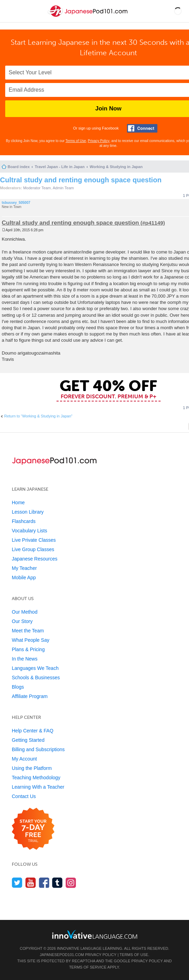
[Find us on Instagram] (71, 883)
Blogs (18, 687)
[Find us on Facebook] (44, 883)
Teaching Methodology (36, 778)
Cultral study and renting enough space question (81, 180)
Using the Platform (32, 768)
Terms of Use (76, 141)
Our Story (22, 621)
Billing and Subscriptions (38, 749)
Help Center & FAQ (33, 731)
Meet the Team (28, 631)
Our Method (25, 612)
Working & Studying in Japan (116, 167)
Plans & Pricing (28, 649)
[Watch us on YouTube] (31, 883)
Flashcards (24, 521)
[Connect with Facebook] (142, 128)
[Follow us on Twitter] (17, 883)
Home (18, 503)
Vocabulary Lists (29, 531)
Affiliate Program (30, 696)
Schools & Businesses (36, 678)
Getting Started (28, 740)
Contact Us (24, 796)
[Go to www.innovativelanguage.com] (95, 934)
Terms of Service (88, 967)
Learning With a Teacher (38, 787)
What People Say (31, 640)
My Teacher (24, 568)
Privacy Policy (98, 141)
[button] (178, 11)
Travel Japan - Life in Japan (60, 167)
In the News (25, 659)
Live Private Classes (34, 540)
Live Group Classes (33, 549)
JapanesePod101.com (62, 955)
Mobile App (24, 578)
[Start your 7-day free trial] (33, 829)
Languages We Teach (35, 668)
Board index (19, 167)
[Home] (88, 17)
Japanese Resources (35, 559)
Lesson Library (28, 512)
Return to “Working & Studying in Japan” (38, 416)
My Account (24, 759)
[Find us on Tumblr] (57, 883)
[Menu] (11, 11)
